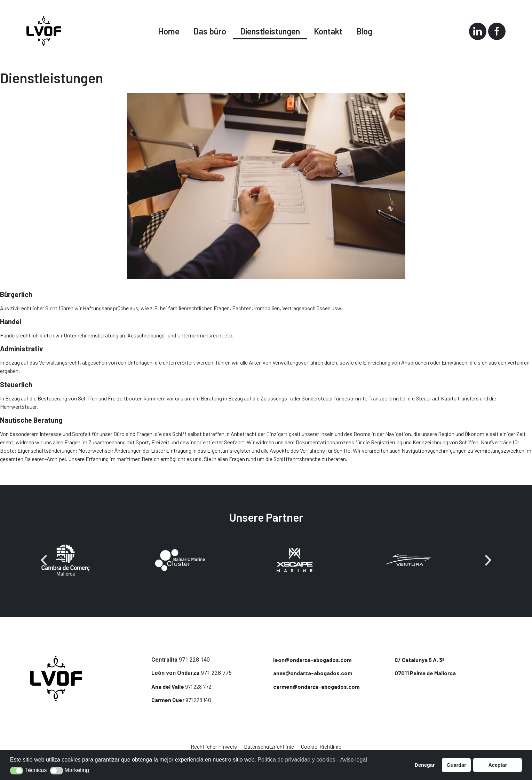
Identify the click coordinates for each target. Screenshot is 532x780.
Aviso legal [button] (354, 760)
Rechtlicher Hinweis (214, 746)
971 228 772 (198, 687)
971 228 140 (194, 660)
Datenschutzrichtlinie (269, 746)
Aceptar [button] (498, 765)
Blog (364, 31)
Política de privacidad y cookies (296, 760)
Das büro (210, 31)
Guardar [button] (456, 765)
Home (169, 31)
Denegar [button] (425, 765)
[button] (44, 560)
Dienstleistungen (270, 31)
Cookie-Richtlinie (321, 746)
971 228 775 (216, 673)
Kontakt (328, 31)
